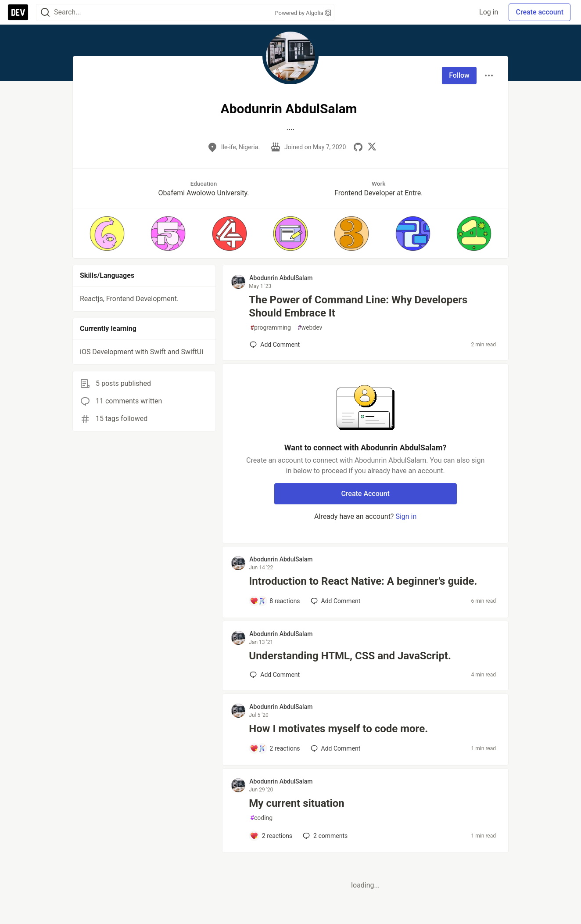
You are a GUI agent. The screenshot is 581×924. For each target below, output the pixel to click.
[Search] (45, 13)
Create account (540, 12)
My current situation (296, 803)
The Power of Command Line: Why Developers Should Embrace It (358, 306)
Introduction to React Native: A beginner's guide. (363, 581)
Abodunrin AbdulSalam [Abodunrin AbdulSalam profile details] (281, 278)
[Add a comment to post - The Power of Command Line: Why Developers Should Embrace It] (275, 345)
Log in (489, 12)
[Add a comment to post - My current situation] (271, 836)
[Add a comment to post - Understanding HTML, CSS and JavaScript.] (275, 675)
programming (271, 328)
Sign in (406, 516)
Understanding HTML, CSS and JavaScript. (350, 656)
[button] (107, 234)
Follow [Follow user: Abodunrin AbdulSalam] (459, 75)
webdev (310, 328)
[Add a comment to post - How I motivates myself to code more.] (275, 748)
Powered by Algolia (303, 13)
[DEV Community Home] (18, 12)
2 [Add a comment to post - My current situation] (324, 836)
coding (261, 818)
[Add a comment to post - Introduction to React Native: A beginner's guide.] (275, 601)
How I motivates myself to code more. (338, 729)
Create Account (365, 494)
